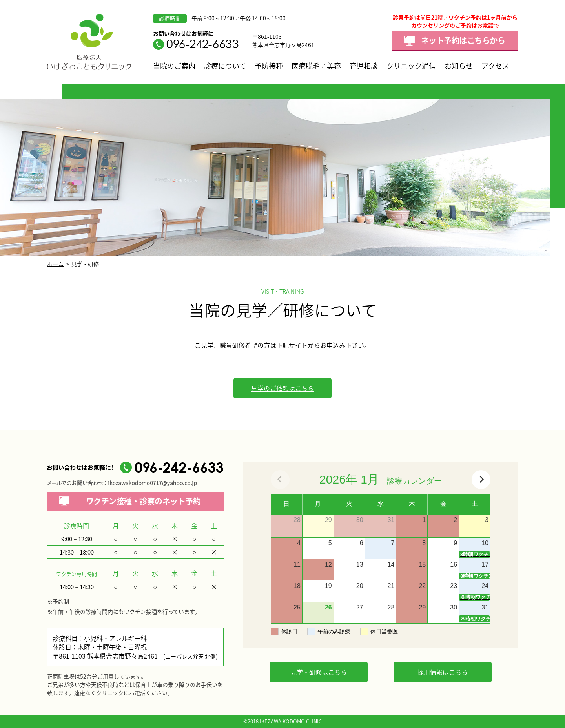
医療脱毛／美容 (316, 66)
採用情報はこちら (443, 672)
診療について (225, 66)
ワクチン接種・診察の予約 (143, 501)
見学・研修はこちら (319, 672)
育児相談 (364, 66)
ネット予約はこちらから (463, 40)
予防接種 (269, 66)
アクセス (495, 66)
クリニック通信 (411, 66)
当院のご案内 (174, 66)
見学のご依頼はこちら (282, 388)
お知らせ (459, 66)
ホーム (55, 264)
